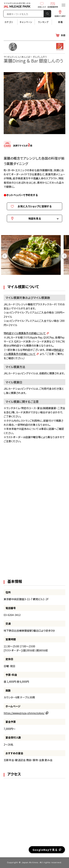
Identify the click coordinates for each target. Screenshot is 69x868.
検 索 (47, 14)
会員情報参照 (53, 5)
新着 (60, 22)
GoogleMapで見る (45, 850)
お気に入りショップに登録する (35, 206)
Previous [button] (5, 256)
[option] (35, 256)
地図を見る (35, 218)
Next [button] (64, 256)
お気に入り (42, 5)
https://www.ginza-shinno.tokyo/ (24, 713)
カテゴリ (9, 22)
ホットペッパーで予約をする (22, 195)
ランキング (43, 22)
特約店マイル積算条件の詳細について (25, 333)
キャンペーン (26, 22)
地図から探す (60, 14)
